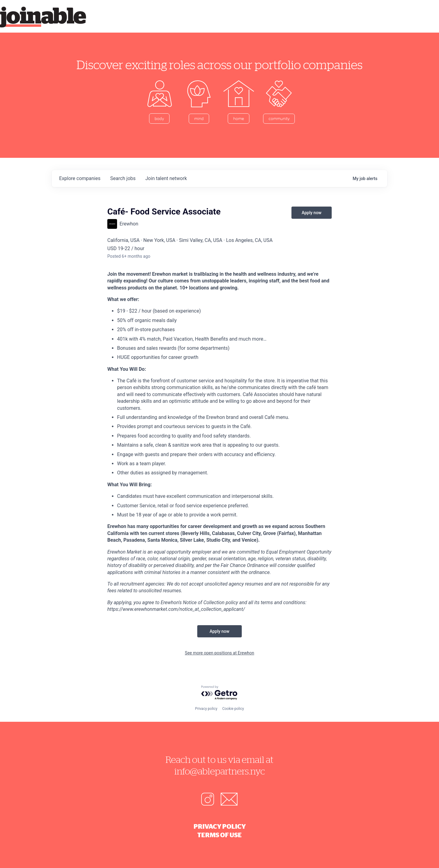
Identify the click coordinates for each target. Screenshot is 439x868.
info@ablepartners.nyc (220, 771)
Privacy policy (206, 709)
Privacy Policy (220, 826)
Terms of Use (220, 835)
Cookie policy (233, 709)
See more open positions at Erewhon (219, 653)
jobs (123, 178)
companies (80, 178)
